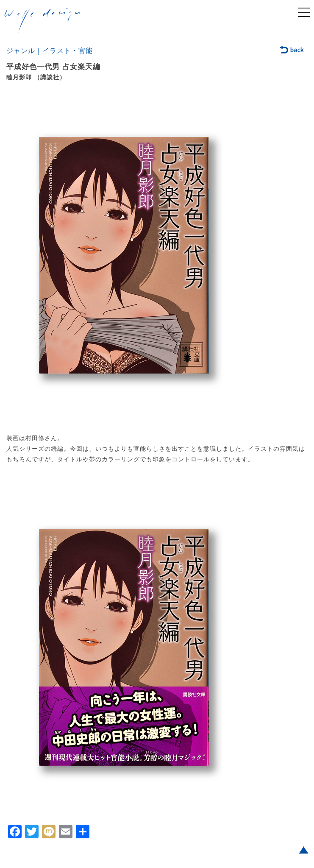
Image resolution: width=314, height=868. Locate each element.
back (292, 50)
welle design (42, 21)
